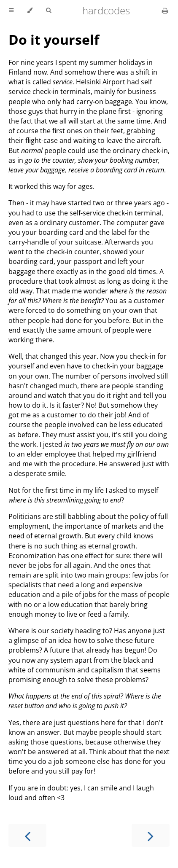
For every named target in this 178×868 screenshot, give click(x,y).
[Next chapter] (151, 835)
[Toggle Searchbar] (49, 11)
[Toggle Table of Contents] (11, 11)
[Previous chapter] (27, 835)
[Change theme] (30, 11)
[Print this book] (165, 11)
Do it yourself (54, 39)
